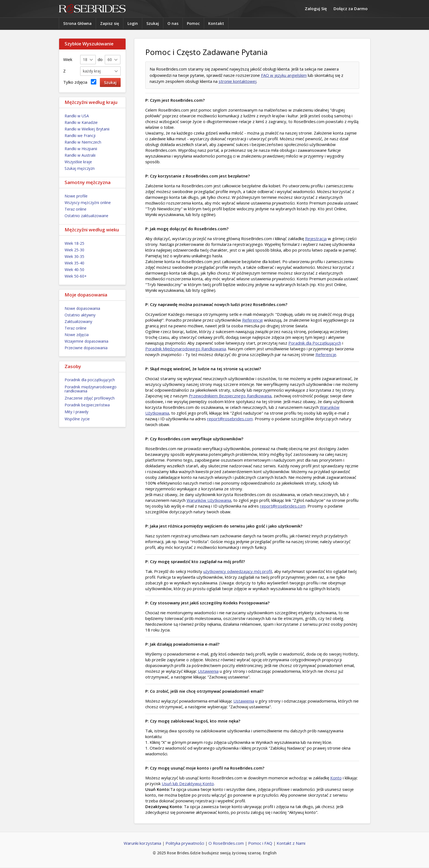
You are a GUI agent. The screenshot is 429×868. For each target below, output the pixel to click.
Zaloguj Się (316, 8)
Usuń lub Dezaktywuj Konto (188, 783)
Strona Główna (77, 23)
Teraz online (76, 209)
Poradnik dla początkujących (90, 380)
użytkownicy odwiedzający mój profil (238, 571)
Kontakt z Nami (291, 843)
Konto (336, 778)
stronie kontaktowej (237, 81)
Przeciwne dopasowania (86, 348)
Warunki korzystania (142, 843)
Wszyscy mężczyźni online (88, 203)
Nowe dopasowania (82, 308)
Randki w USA (77, 116)
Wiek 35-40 (74, 263)
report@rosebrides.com (230, 419)
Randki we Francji (80, 136)
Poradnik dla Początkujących (315, 343)
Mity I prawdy (76, 412)
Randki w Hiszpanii (81, 149)
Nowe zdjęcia (77, 335)
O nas (173, 23)
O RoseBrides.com (226, 843)
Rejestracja (316, 238)
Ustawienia (208, 671)
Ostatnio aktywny (80, 315)
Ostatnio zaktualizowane (86, 216)
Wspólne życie (77, 419)
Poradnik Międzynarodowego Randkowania (186, 349)
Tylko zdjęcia (80, 82)
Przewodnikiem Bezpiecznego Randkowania (230, 396)
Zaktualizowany (78, 321)
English (270, 853)
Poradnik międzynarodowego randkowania (91, 389)
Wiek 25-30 (74, 250)
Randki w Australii (80, 155)
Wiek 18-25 (74, 243)
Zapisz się (110, 23)
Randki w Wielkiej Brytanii (87, 129)
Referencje (253, 320)
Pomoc (193, 23)
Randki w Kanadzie (81, 122)
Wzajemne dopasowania (86, 341)
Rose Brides (92, 9)
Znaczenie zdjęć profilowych (90, 398)
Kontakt (216, 23)
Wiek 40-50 (74, 270)
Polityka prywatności (185, 843)
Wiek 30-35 (74, 256)
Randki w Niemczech (83, 142)
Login (133, 23)
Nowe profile (76, 196)
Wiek (68, 59)
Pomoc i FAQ (260, 843)
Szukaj (153, 23)
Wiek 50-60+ (76, 276)
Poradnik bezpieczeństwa (87, 405)
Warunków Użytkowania (209, 500)
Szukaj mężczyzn (80, 168)
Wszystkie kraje (78, 162)
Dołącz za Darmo (351, 8)
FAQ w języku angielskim (284, 75)
